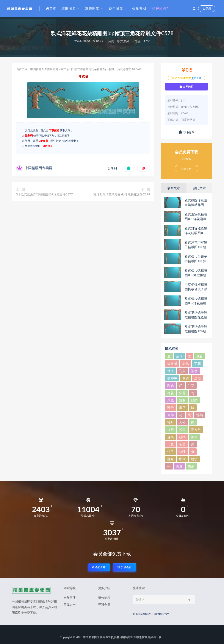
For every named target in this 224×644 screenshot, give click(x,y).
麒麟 (194, 400)
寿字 (182, 408)
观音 (200, 356)
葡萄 (182, 444)
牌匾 (171, 459)
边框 (197, 378)
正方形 (196, 430)
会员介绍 (99, 567)
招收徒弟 (104, 597)
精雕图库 (69, 8)
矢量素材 (139, 8)
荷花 (197, 363)
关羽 (186, 378)
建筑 (194, 459)
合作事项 (70, 597)
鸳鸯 (171, 371)
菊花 (179, 356)
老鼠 (186, 363)
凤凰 (171, 400)
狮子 (171, 408)
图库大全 (70, 605)
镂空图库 (116, 8)
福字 (194, 371)
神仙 (194, 437)
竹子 (171, 452)
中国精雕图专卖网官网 (44, 69)
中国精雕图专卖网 (94, 637)
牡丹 (171, 422)
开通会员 (104, 605)
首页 (51, 8)
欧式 (171, 385)
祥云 (171, 430)
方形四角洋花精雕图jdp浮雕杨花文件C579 (122, 194)
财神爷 (172, 378)
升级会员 (124, 567)
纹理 (182, 452)
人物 (182, 422)
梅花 (171, 393)
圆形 (179, 466)
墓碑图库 (92, 8)
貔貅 (182, 400)
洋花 (182, 393)
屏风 (171, 437)
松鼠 (182, 430)
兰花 (191, 385)
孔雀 (182, 371)
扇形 (171, 415)
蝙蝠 (200, 415)
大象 (171, 444)
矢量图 (172, 363)
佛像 (191, 466)
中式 (182, 459)
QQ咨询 (187, 132)
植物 (182, 437)
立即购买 (186, 87)
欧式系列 (123, 41)
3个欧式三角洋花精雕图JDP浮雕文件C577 (45, 194)
